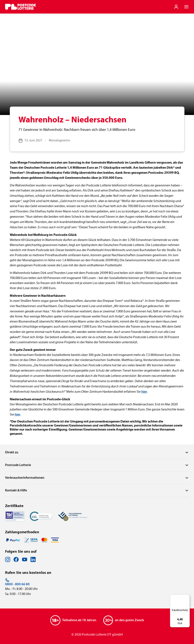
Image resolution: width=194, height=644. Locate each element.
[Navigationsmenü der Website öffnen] (186, 7)
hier (144, 392)
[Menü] (187, 597)
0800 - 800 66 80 (17, 582)
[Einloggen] (176, 7)
